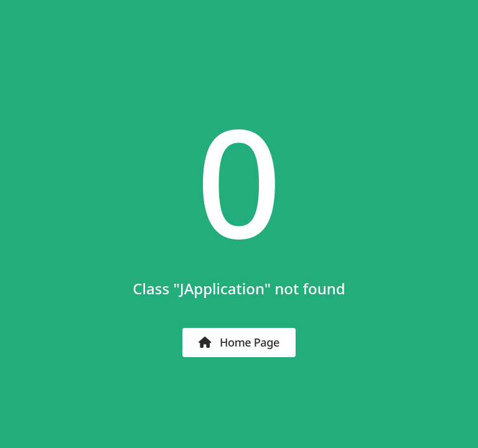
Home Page (239, 342)
